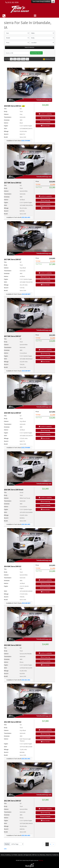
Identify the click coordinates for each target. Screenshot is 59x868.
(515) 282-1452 (26, 217)
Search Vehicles (29, 47)
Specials (20, 855)
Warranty (43, 855)
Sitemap (41, 860)
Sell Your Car (36, 855)
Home (2, 855)
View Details (45, 126)
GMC (5, 849)
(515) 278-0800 (26, 141)
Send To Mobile (45, 122)
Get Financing (45, 118)
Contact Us (55, 855)
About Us (49, 855)
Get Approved (27, 855)
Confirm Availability (45, 114)
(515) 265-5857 (26, 294)
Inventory (8, 855)
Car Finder (14, 855)
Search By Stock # (36, 53)
